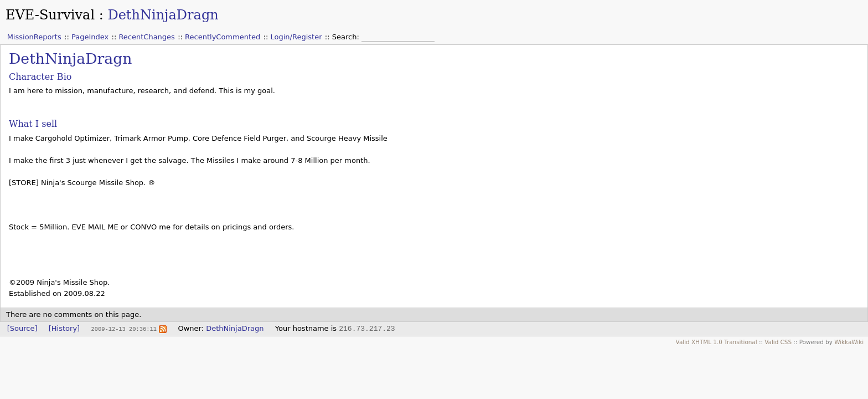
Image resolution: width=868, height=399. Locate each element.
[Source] (22, 328)
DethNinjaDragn (163, 15)
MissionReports (34, 37)
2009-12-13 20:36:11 (123, 329)
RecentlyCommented (223, 37)
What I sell (33, 124)
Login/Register (296, 37)
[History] (64, 328)
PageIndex (90, 37)
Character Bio (40, 77)
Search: (347, 37)
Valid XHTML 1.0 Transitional (717, 342)
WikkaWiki (849, 342)
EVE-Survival (50, 15)
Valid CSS (778, 342)
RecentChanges (146, 37)
